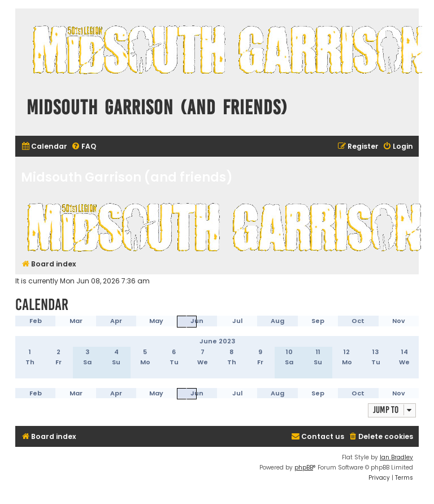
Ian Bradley (396, 457)
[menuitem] (44, 147)
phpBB (304, 468)
